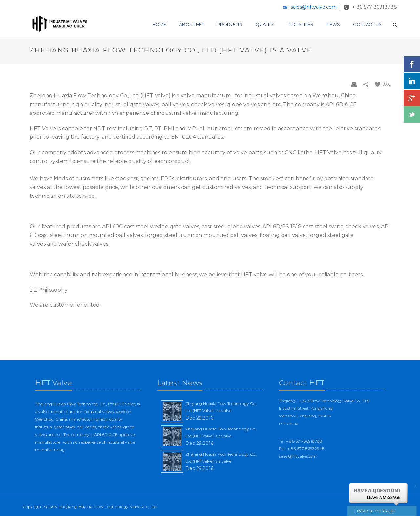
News (333, 24)
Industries (300, 24)
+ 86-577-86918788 (375, 7)
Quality (265, 24)
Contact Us (367, 24)
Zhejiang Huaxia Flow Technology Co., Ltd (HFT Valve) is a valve (221, 407)
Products (230, 24)
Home (159, 24)
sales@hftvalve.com (314, 7)
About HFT (192, 24)
